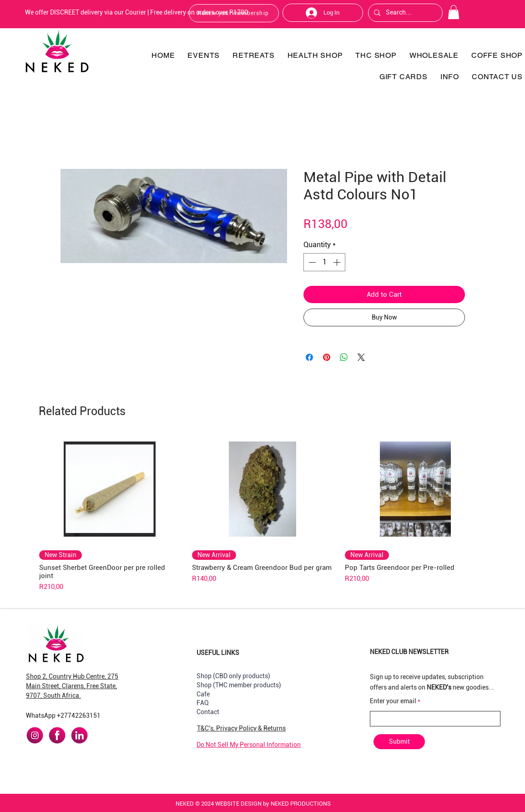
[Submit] (399, 742)
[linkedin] (79, 735)
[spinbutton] (324, 262)
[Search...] (404, 13)
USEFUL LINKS (218, 653)
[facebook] (57, 735)
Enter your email (393, 701)
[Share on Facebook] (309, 357)
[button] (454, 12)
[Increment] (338, 262)
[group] (262, 513)
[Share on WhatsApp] (344, 357)
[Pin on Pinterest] (327, 357)
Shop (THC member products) (239, 685)
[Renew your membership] (234, 13)
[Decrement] (311, 262)
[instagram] (35, 735)
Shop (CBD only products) (233, 676)
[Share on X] (361, 357)
